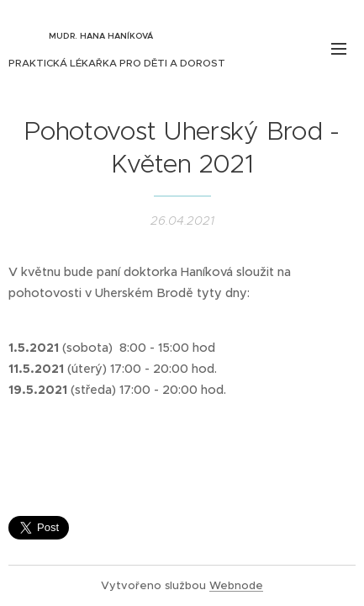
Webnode (236, 585)
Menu (339, 49)
